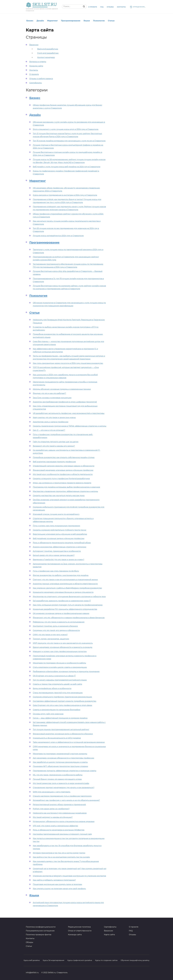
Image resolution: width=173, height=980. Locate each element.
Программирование (71, 21)
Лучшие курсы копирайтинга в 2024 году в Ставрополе (58, 236)
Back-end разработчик (48, 49)
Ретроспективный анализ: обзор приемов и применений (59, 805)
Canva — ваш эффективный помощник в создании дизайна (60, 718)
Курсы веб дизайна (32, 960)
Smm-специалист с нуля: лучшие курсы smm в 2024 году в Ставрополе (66, 129)
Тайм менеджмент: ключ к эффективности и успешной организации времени (69, 742)
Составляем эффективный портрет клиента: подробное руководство (65, 701)
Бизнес (30, 21)
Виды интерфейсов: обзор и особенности (52, 688)
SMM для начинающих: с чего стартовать (52, 792)
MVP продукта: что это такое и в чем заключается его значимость (63, 643)
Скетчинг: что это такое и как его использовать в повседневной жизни (65, 580)
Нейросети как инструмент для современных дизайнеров (60, 813)
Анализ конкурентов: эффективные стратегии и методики (60, 547)
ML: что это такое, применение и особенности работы (58, 775)
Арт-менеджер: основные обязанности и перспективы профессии (63, 758)
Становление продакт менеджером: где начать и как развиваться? (64, 788)
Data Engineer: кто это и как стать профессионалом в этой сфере (62, 705)
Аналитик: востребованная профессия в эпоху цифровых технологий (65, 402)
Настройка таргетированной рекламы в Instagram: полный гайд (62, 834)
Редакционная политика (79, 927)
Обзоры (29, 942)
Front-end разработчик (48, 53)
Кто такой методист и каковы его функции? (53, 817)
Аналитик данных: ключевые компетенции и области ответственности (65, 584)
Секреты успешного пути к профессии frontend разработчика (61, 479)
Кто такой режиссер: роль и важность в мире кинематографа (61, 783)
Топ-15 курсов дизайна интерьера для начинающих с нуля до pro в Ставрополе (69, 141)
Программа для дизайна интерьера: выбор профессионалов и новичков (66, 487)
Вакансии (34, 45)
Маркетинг (52, 21)
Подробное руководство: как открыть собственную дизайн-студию (64, 457)
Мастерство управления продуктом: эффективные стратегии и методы (65, 491)
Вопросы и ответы (38, 62)
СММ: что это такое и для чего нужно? (50, 635)
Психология (99, 21)
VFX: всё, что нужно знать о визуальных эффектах (55, 826)
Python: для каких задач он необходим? (51, 809)
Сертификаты (36, 83)
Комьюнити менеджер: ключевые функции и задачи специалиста (63, 592)
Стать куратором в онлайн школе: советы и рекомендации (60, 667)
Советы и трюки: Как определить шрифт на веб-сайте (57, 684)
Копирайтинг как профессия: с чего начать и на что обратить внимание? (66, 800)
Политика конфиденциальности (41, 927)
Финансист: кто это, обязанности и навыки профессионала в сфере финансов (69, 618)
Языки (87, 21)
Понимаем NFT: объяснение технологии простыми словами (60, 766)
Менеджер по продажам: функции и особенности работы (59, 663)
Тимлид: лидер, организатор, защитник (51, 639)
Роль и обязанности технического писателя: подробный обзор (62, 543)
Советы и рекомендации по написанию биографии (57, 710)
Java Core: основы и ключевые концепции (52, 398)
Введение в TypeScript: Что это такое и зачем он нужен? (59, 560)
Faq (102, 7)
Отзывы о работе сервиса (41, 79)
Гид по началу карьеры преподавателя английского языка (60, 680)
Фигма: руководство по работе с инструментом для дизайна (61, 575)
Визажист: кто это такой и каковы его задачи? (54, 446)
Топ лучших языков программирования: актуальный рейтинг (61, 730)
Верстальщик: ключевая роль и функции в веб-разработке (60, 534)
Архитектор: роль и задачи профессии (51, 422)
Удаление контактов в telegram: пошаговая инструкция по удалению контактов (69, 876)
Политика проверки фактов (39, 935)
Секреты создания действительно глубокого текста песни (60, 530)
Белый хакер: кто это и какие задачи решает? (54, 555)
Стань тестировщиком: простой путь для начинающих (58, 693)
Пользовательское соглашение (40, 931)
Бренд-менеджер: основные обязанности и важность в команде (63, 647)
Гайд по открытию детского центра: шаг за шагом (56, 442)
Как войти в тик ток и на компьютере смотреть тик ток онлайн (61, 857)
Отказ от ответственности (80, 931)
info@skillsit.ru (32, 973)
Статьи (111, 21)
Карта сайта (109, 935)
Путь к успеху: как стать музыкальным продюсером (56, 526)
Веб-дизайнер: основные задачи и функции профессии (59, 539)
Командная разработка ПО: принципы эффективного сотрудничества (65, 609)
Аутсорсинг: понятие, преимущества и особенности (57, 551)
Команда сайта (36, 66)
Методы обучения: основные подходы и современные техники (62, 389)
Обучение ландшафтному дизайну (135, 960)
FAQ (131, 931)
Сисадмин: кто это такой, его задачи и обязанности (56, 630)
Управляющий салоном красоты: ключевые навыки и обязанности (64, 466)
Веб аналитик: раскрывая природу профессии (54, 462)
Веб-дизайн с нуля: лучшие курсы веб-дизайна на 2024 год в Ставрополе (67, 167)
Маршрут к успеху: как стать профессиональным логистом (60, 652)
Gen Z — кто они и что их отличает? (49, 430)
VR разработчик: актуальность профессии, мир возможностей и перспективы (69, 413)
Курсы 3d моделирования (54, 960)
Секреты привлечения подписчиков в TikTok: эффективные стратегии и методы (70, 426)
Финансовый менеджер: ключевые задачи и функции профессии (63, 470)
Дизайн (40, 21)
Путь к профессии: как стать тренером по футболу (56, 571)
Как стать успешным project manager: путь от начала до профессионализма (68, 605)
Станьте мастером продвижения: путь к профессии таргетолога (62, 796)
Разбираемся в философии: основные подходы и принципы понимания (66, 671)
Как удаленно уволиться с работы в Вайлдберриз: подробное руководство (67, 588)
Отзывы (110, 7)
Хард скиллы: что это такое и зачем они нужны (54, 418)
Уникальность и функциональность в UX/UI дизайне (57, 738)
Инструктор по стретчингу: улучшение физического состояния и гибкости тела (69, 597)
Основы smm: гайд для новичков (48, 714)
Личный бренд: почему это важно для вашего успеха (57, 779)
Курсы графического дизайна (80, 960)
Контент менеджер (46, 57)
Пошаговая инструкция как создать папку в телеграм (57, 884)
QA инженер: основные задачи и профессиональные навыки (61, 613)
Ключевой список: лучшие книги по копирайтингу (56, 514)
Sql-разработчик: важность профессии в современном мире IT (62, 601)
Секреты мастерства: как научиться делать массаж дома (59, 496)
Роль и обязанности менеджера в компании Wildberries (59, 830)
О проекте (93, 7)
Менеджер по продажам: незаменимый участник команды (60, 754)
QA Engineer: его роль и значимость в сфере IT (54, 676)
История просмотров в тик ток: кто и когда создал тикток (59, 853)
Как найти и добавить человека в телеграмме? (54, 880)
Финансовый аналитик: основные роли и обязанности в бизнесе (63, 734)
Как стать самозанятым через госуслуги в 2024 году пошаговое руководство (68, 363)
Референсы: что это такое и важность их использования (59, 622)
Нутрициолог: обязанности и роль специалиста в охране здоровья (64, 821)
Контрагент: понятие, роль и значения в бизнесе (55, 626)
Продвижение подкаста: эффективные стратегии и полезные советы (65, 771)
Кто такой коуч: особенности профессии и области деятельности (63, 474)
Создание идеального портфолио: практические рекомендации (62, 697)
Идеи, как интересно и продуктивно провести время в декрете (62, 483)
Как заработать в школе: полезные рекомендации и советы (60, 762)
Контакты (121, 7)
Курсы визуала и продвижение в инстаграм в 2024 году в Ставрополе (65, 195)
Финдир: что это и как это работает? (49, 393)
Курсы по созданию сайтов (106, 960)
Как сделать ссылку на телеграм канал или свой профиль (59, 889)
